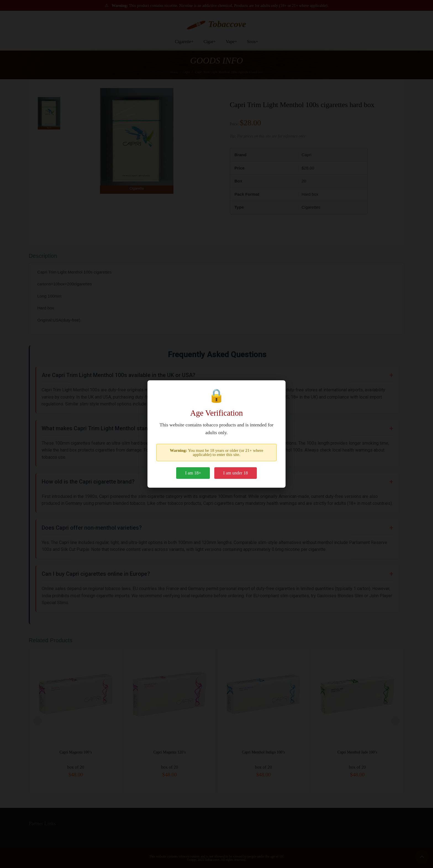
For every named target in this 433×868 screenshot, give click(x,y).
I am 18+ (193, 473)
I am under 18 (235, 473)
